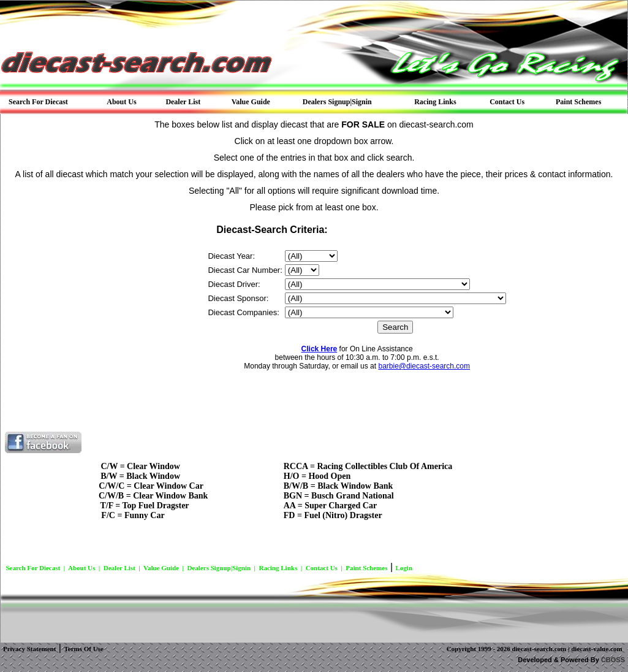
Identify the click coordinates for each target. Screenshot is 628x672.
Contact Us (322, 568)
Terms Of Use (83, 649)
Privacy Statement (29, 649)
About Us (81, 568)
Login (404, 568)
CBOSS (613, 660)
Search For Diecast (33, 568)
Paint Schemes (366, 568)
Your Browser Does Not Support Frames (314, 325)
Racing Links (278, 568)
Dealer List (119, 568)
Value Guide (161, 568)
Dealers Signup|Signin (219, 568)
